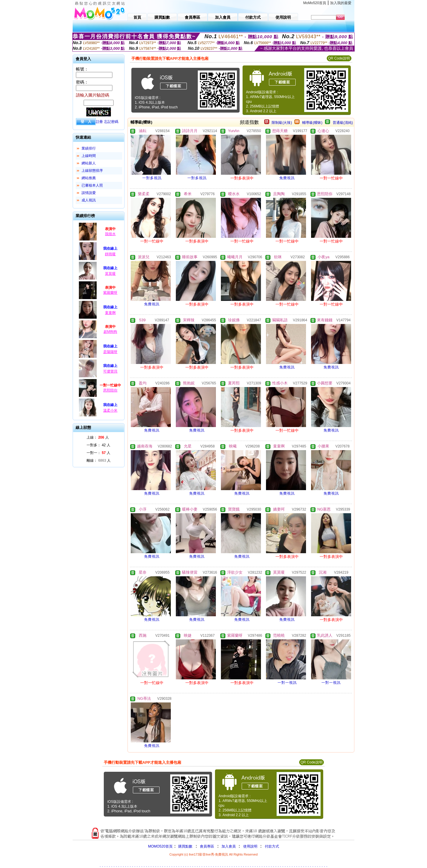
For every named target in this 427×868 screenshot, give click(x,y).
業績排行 (89, 148)
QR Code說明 (339, 58)
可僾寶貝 (110, 371)
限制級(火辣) (282, 123)
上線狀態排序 (92, 171)
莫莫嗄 (110, 274)
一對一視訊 (287, 683)
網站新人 (89, 163)
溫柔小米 (110, 410)
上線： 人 (98, 437)
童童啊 (110, 313)
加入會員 (229, 846)
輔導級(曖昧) (312, 123)
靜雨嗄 (110, 254)
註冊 (99, 122)
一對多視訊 (152, 178)
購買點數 (185, 846)
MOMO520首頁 (160, 846)
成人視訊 (89, 200)
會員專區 (207, 846)
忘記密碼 (111, 122)
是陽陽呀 (110, 352)
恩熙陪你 (110, 390)
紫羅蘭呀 (110, 293)
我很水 (110, 234)
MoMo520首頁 (315, 3)
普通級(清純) (343, 123)
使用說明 (250, 846)
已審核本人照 (92, 185)
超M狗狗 (110, 332)
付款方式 (272, 846)
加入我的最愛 (341, 3)
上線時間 (89, 156)
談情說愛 (89, 193)
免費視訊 (287, 178)
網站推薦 (89, 178)
